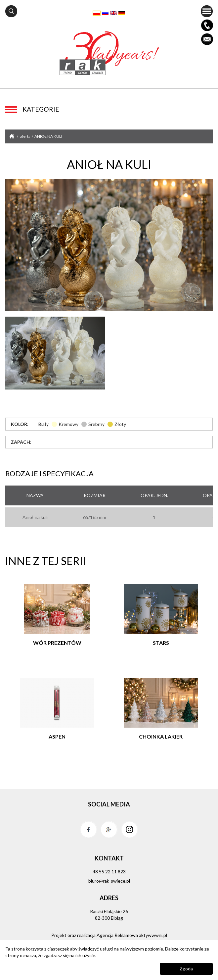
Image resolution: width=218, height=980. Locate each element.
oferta (25, 136)
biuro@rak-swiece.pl (109, 881)
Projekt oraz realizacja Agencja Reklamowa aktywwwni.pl (109, 935)
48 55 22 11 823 (109, 872)
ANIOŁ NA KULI (48, 136)
